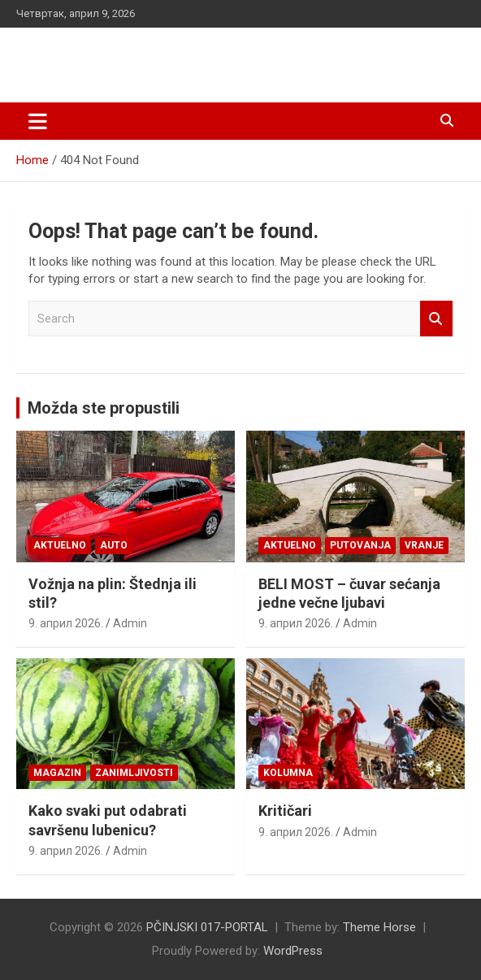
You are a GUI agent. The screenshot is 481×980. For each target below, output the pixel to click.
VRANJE (424, 545)
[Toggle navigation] (38, 121)
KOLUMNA (288, 773)
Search (436, 319)
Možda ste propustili (104, 408)
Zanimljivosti (134, 773)
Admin (130, 623)
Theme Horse (379, 927)
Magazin (57, 773)
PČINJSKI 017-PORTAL (142, 56)
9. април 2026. (66, 623)
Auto (114, 545)
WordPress (293, 951)
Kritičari (285, 811)
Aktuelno (60, 545)
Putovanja (360, 545)
